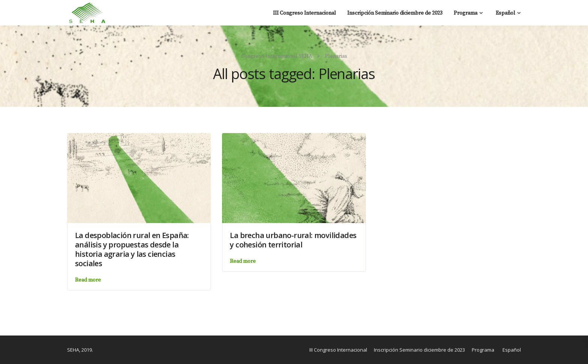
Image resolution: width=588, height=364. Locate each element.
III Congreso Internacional (304, 13)
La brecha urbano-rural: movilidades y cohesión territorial (293, 240)
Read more (88, 280)
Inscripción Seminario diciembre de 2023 (395, 13)
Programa (466, 13)
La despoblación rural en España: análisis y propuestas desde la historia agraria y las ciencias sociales (132, 249)
